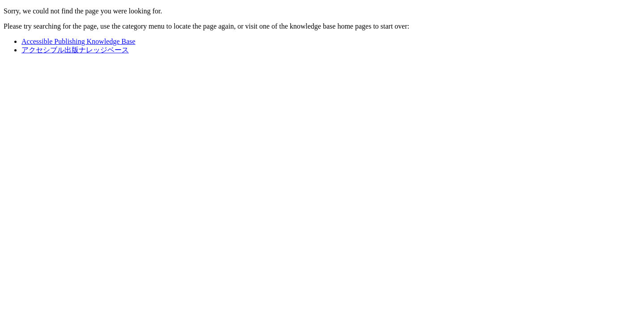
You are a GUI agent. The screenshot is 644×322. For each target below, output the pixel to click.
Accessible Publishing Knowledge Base (78, 41)
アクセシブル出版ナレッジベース (75, 50)
